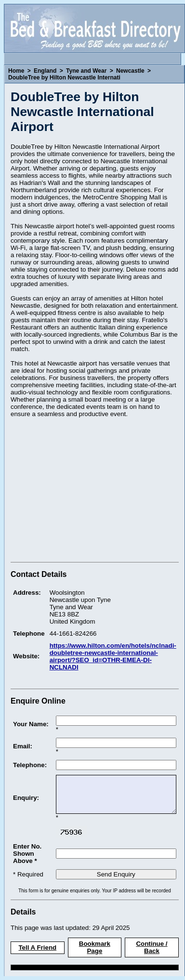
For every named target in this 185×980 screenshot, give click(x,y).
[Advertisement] (92, 491)
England (45, 71)
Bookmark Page (95, 947)
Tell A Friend (37, 947)
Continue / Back (152, 947)
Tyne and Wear (86, 71)
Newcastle (130, 71)
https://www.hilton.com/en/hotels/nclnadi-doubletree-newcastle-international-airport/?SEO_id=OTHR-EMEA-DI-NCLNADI (113, 656)
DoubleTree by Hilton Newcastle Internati (64, 78)
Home (16, 71)
